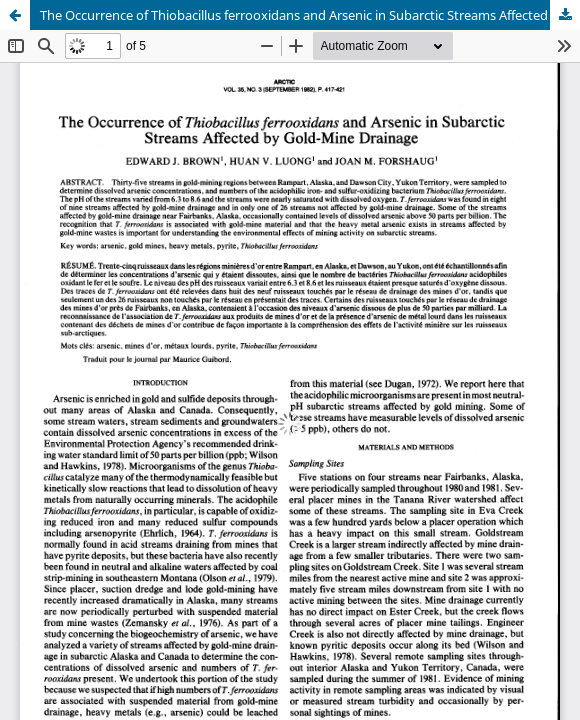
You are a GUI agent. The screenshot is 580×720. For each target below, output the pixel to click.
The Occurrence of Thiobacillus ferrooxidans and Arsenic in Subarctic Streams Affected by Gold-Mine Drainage (310, 15)
